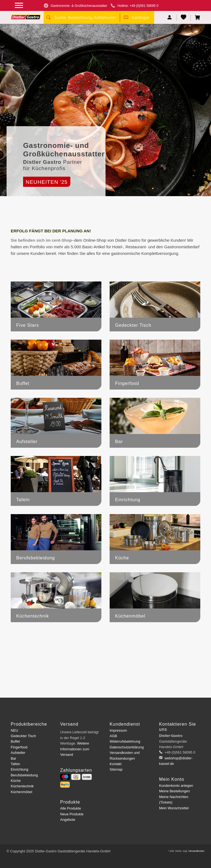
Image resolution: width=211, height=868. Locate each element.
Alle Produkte (71, 808)
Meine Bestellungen (174, 791)
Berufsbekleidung (24, 775)
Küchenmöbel (21, 792)
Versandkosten (196, 851)
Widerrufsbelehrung (125, 741)
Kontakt (116, 764)
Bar (13, 758)
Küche (16, 781)
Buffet (15, 741)
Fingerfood (19, 747)
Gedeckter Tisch (23, 736)
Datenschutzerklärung (127, 747)
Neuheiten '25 (47, 182)
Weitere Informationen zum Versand (75, 749)
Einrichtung (20, 769)
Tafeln (15, 764)
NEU (14, 730)
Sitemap (116, 769)
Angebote (68, 820)
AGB (113, 736)
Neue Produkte (72, 814)
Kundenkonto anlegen (176, 786)
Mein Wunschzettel (174, 808)
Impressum (118, 730)
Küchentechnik (22, 786)
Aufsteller (18, 753)
